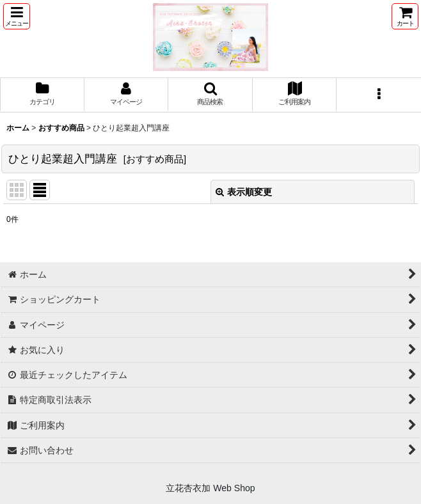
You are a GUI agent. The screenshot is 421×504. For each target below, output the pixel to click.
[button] (17, 16)
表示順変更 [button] (244, 192)
